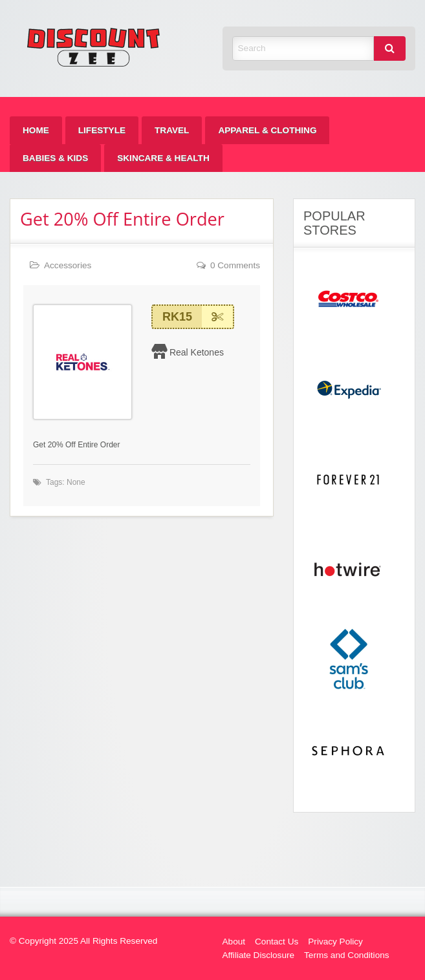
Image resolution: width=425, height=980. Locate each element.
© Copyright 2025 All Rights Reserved (83, 941)
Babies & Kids (55, 158)
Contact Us (277, 942)
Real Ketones (197, 352)
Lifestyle (102, 130)
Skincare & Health (163, 158)
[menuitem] (36, 130)
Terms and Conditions (346, 955)
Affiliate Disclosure (259, 955)
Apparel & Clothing (267, 130)
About (234, 942)
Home (36, 130)
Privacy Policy (335, 942)
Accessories (68, 265)
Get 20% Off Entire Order (122, 219)
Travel (172, 130)
